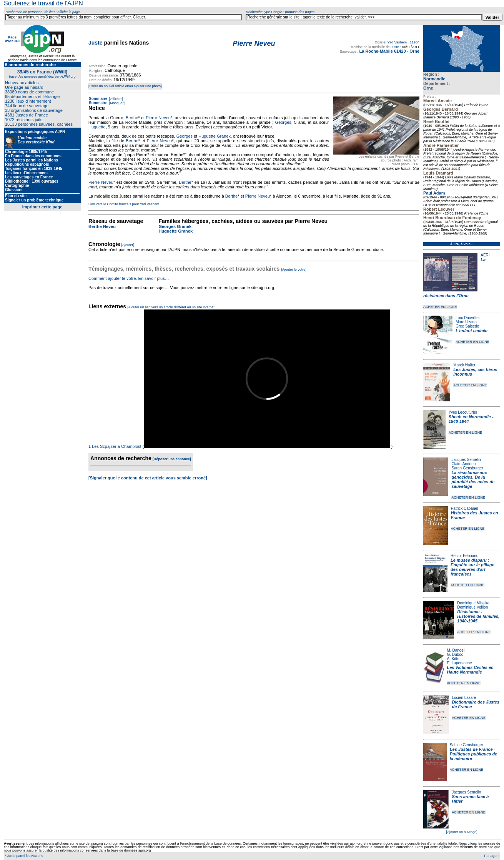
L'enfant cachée (472, 331)
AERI (485, 255)
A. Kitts (453, 659)
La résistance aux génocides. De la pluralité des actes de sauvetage (473, 479)
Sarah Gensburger (467, 468)
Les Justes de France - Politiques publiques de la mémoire (473, 754)
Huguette (97, 127)
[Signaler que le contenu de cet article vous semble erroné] (148, 478)
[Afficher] (115, 99)
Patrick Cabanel (465, 508)
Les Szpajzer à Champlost (116, 446)
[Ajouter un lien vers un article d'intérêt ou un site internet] (171, 307)
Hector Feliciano (464, 556)
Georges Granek (175, 226)
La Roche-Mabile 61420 (382, 51)
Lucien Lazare (464, 698)
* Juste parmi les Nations (23, 856)
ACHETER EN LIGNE (440, 307)
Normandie (434, 79)
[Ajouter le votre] (294, 269)
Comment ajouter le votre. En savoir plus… (129, 278)
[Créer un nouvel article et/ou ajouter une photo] (125, 86)
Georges (283, 122)
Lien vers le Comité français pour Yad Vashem (124, 204)
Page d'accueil (12, 39)
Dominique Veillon (472, 607)
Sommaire (98, 99)
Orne (428, 88)
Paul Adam (434, 193)
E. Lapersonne (460, 663)
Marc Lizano (466, 322)
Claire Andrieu (463, 464)
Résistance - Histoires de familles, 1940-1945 (478, 616)
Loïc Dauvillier (468, 318)
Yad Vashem (397, 42)
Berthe (132, 118)
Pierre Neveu (158, 118)
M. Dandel (456, 650)
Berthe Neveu (102, 226)
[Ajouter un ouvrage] (462, 832)
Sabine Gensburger (467, 745)
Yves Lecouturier (463, 412)
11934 (415, 42)
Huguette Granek (215, 136)
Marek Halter (464, 365)
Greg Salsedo (467, 326)
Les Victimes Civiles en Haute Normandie (470, 670)
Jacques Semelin (466, 460)
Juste (96, 43)
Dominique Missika (473, 603)
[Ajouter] (128, 245)
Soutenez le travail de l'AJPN (43, 3)
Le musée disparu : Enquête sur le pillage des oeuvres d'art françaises (472, 567)
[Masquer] (116, 103)
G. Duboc (455, 655)
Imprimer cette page (42, 207)
